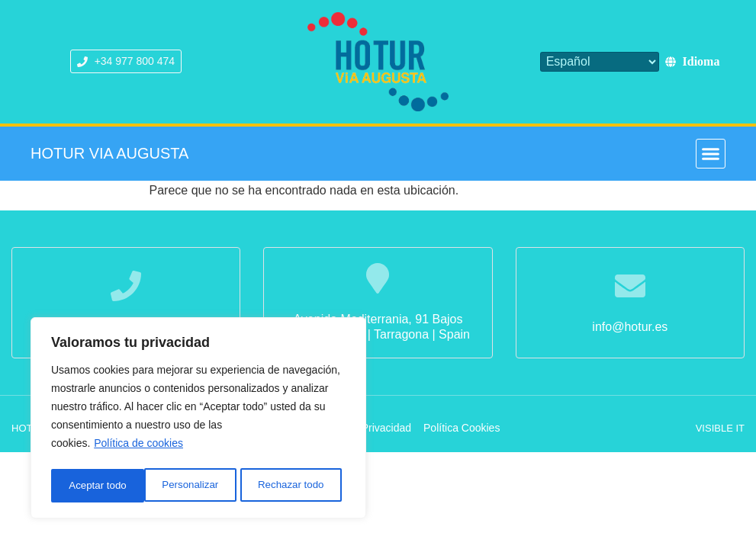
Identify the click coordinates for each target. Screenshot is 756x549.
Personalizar (96, 486)
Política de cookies (138, 448)
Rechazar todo (198, 486)
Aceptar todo (299, 486)
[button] (711, 154)
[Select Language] (600, 62)
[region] (198, 420)
